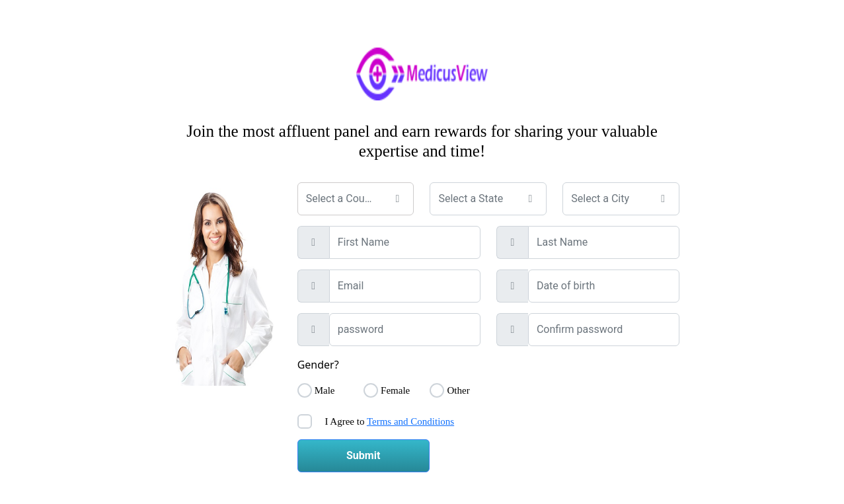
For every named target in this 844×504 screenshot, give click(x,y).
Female (395, 390)
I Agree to (389, 421)
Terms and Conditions (410, 421)
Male (325, 390)
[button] (397, 199)
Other (458, 390)
